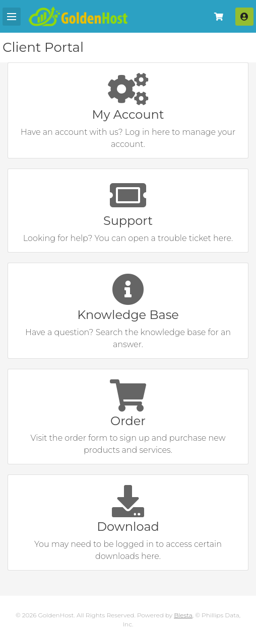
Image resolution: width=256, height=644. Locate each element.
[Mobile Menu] (12, 17)
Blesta (183, 615)
